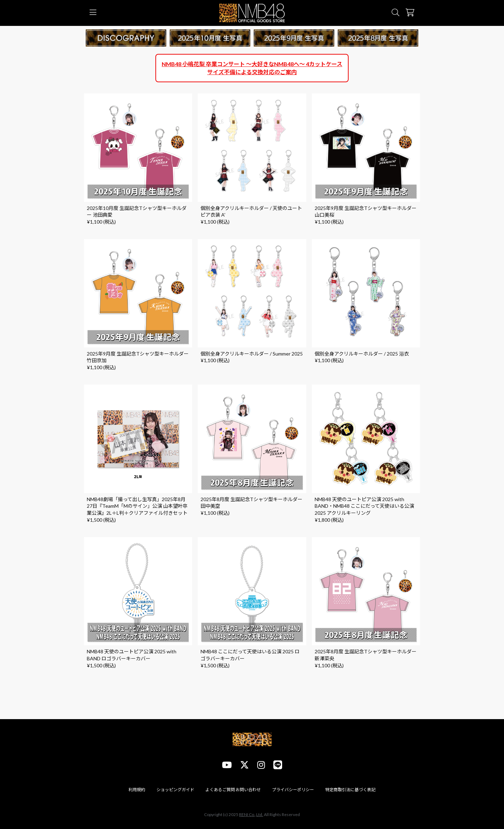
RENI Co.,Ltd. (251, 814)
